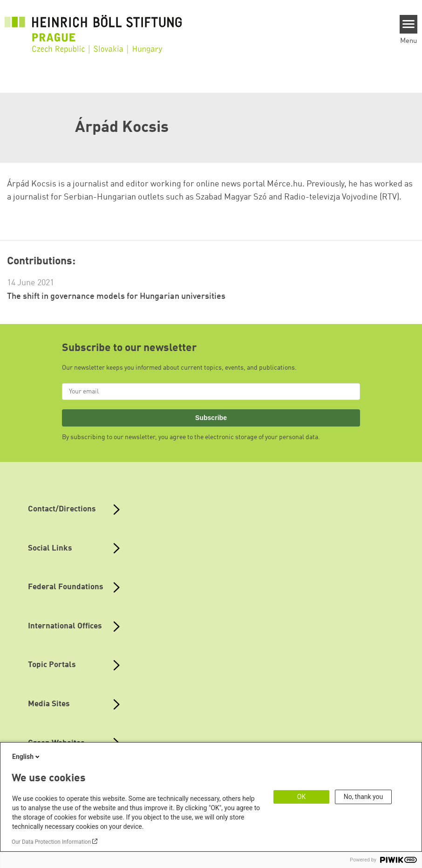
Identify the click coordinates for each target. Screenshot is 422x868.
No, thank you (364, 797)
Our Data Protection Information (51, 842)
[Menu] (409, 24)
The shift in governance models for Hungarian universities (116, 296)
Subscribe (211, 418)
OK (301, 797)
